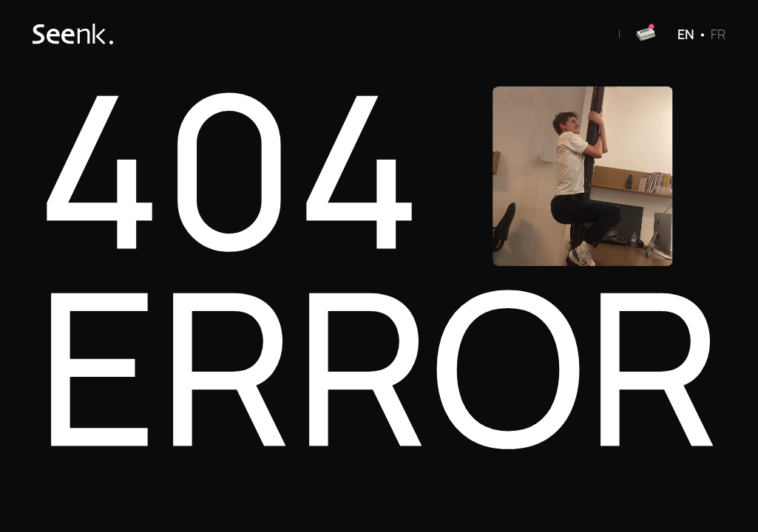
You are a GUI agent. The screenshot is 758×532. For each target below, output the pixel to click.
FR (718, 34)
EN (686, 34)
